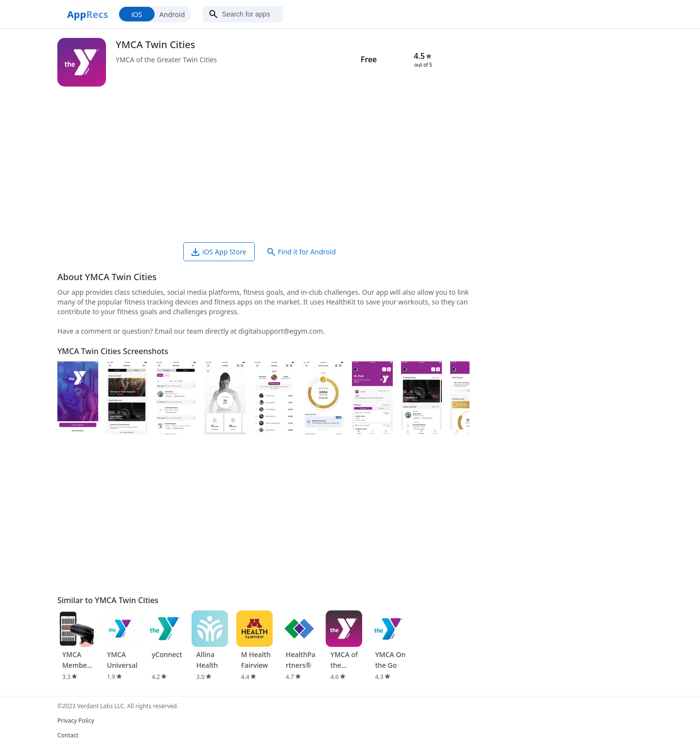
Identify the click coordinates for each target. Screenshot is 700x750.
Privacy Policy (76, 721)
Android (172, 14)
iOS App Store (219, 252)
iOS (137, 14)
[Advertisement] (263, 164)
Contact (68, 735)
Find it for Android (302, 252)
